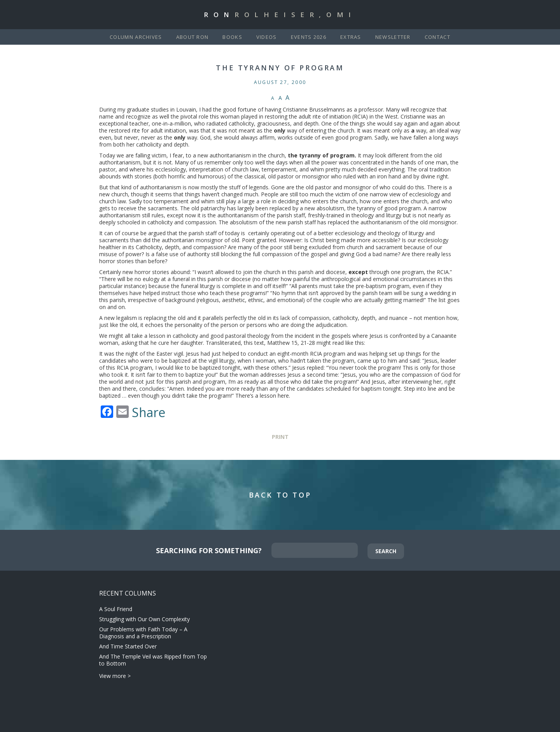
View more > (115, 676)
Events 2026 (309, 37)
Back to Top (280, 495)
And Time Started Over (128, 646)
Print (280, 437)
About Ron (192, 37)
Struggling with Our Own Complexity (144, 619)
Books (232, 37)
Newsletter (393, 37)
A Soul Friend (116, 609)
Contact (437, 37)
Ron (280, 15)
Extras (351, 37)
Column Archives (136, 37)
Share (149, 412)
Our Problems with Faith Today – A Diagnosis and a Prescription (143, 633)
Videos (267, 37)
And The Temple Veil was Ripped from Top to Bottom (153, 660)
